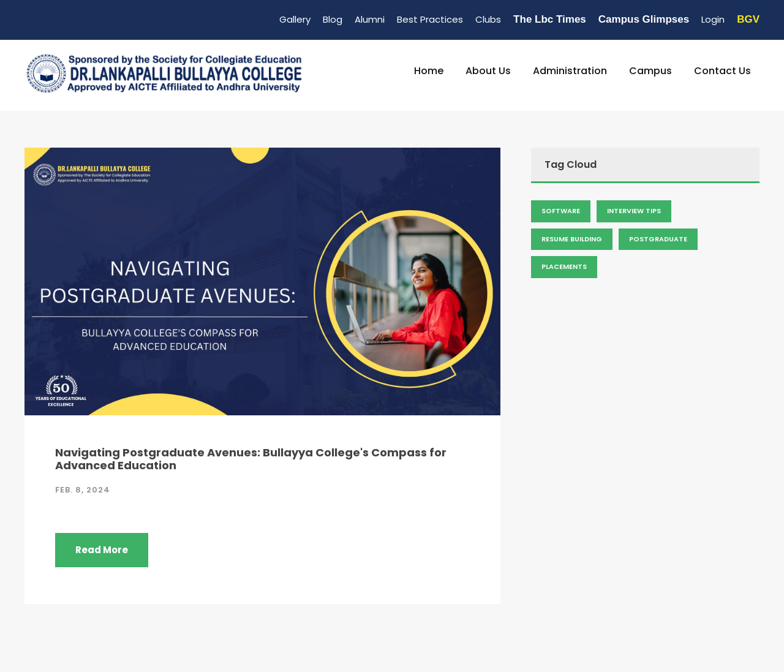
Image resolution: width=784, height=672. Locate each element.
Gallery (295, 19)
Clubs (488, 19)
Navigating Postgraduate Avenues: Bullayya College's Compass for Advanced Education (251, 459)
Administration (570, 71)
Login (713, 19)
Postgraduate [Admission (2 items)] (658, 239)
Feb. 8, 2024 (83, 490)
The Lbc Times (550, 19)
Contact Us (722, 71)
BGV (748, 19)
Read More (102, 550)
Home (429, 71)
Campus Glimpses (644, 19)
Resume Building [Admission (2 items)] (572, 239)
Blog (333, 19)
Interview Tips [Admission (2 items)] (634, 211)
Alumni (370, 19)
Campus (650, 71)
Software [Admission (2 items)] (561, 211)
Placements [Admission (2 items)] (564, 266)
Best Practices (430, 19)
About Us (488, 71)
